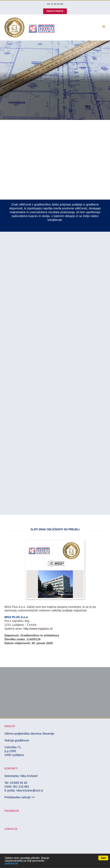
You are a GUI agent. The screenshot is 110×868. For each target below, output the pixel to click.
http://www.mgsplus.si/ (38, 629)
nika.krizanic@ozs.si (30, 790)
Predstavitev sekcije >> (20, 797)
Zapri (103, 858)
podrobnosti (11, 863)
